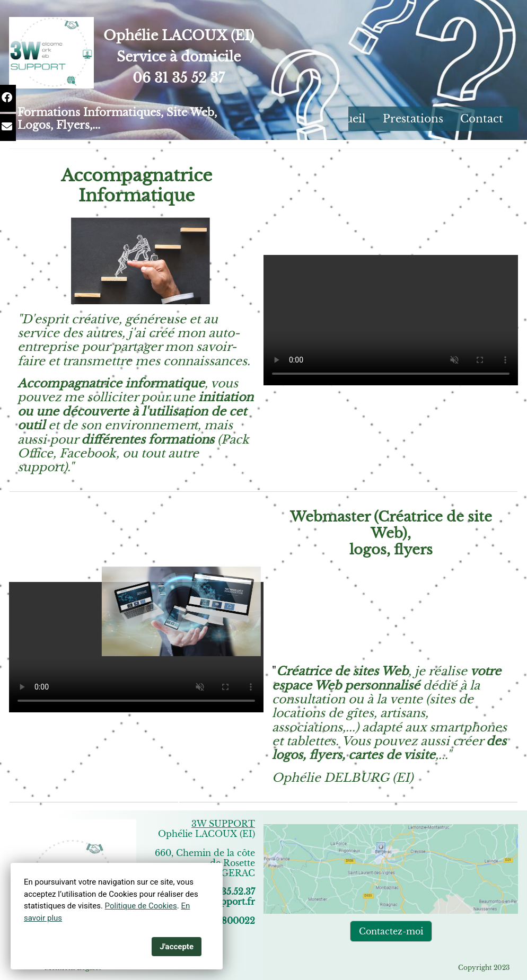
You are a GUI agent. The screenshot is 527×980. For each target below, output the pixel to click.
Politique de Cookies (141, 906)
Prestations (413, 119)
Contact (482, 119)
